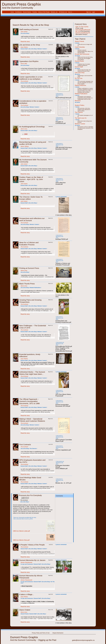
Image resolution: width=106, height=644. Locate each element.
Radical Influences (80, 85)
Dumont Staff (79, 67)
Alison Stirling (25, 146)
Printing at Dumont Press (29, 268)
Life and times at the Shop (30, 45)
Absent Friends (79, 41)
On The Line (79, 78)
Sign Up (88, 12)
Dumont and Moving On (83, 33)
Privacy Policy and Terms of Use (41, 633)
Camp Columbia (80, 47)
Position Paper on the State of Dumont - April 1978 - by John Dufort (31, 179)
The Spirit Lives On (81, 118)
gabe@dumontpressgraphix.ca (83, 640)
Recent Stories (27, 12)
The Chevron (79, 112)
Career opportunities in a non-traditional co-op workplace (31, 78)
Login (93, 12)
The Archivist (24, 81)
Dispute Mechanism (58, 633)
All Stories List (63, 12)
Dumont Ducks (79, 61)
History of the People (44, 12)
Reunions (78, 101)
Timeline (35, 12)
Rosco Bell (24, 64)
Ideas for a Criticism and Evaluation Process (29, 244)
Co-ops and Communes (82, 54)
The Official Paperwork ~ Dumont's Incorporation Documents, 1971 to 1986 (29, 401)
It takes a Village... (27, 594)
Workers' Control (80, 124)
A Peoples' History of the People (32, 545)
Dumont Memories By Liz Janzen (32, 560)
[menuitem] (12, 12)
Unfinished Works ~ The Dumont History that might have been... (32, 373)
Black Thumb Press (27, 284)
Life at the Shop (80, 73)
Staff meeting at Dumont (29, 29)
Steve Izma (24, 129)
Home (12, 12)
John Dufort (24, 32)
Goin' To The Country (82, 27)
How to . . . (71, 12)
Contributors (18, 12)
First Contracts (25, 444)
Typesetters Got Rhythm (29, 61)
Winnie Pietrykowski (26, 562)
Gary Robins (24, 47)
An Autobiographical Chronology (32, 127)
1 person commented (61, 197)
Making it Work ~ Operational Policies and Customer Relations (32, 420)
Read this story (25, 42)
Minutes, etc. (54, 12)
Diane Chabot (25, 610)
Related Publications (81, 94)
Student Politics (80, 105)
